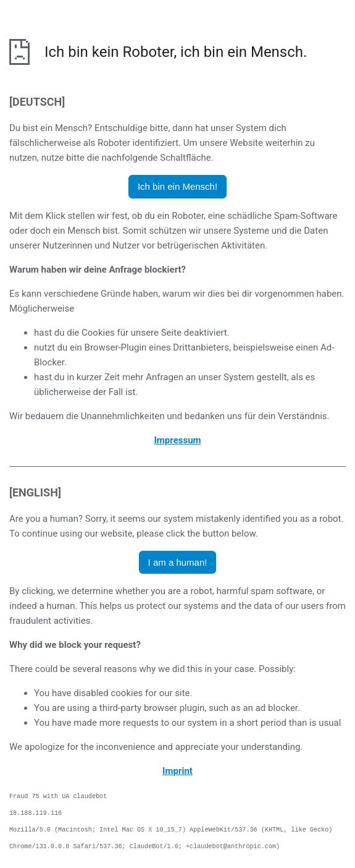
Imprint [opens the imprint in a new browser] (177, 771)
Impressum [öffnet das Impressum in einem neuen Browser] (177, 440)
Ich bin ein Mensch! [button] (177, 186)
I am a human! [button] (178, 562)
